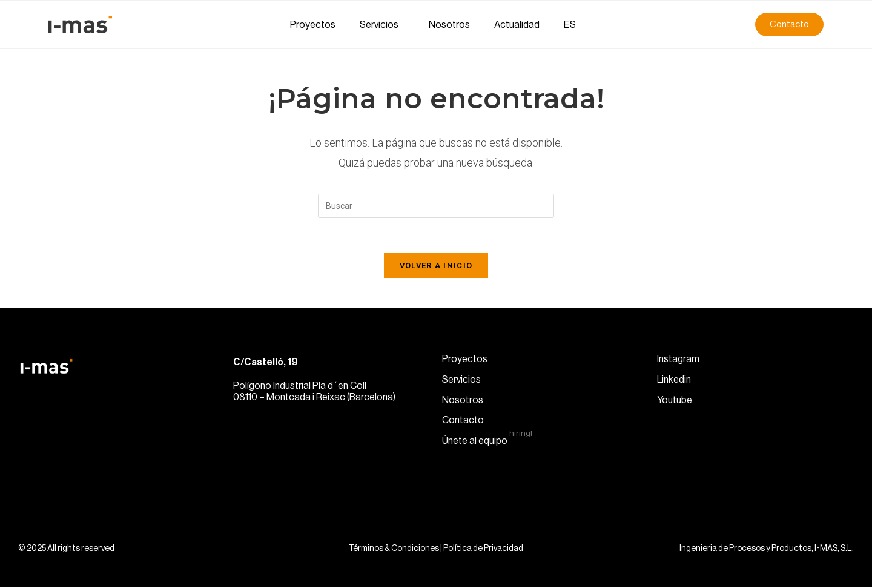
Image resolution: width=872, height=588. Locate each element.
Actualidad (517, 25)
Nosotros (449, 25)
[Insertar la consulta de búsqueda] (436, 206)
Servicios (382, 25)
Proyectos (313, 25)
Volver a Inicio (436, 267)
